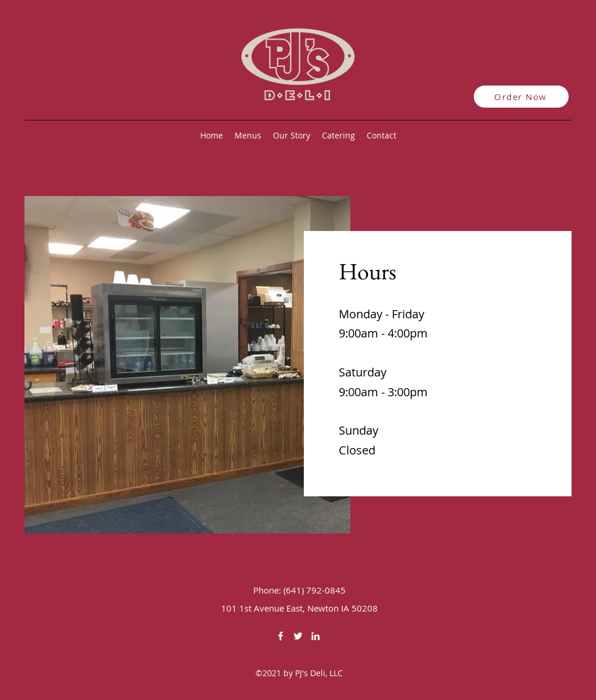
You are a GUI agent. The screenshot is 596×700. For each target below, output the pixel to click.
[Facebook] (281, 636)
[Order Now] (521, 97)
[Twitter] (298, 636)
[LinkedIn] (315, 636)
